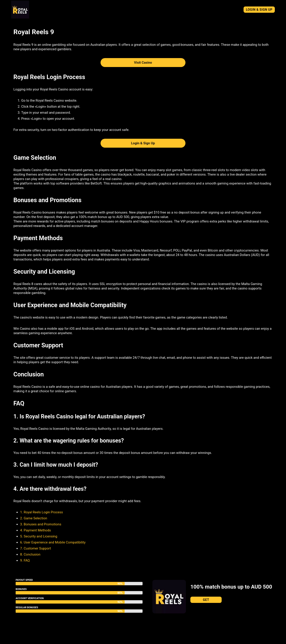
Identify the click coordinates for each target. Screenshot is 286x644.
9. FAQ (25, 560)
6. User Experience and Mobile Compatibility (53, 542)
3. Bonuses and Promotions (41, 524)
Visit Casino (143, 63)
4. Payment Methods (36, 530)
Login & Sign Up (259, 10)
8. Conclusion (30, 554)
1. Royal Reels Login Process (42, 512)
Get (206, 600)
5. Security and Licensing (39, 536)
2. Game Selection (34, 518)
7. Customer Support (36, 548)
